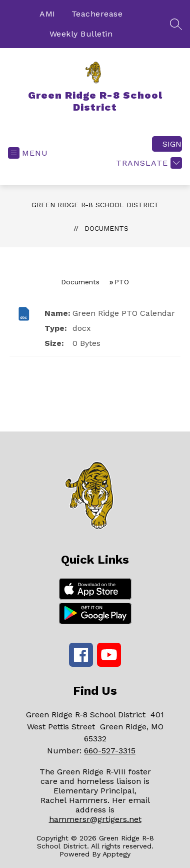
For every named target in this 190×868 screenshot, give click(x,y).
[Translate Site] (148, 163)
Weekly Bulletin (81, 34)
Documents (106, 228)
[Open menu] (28, 153)
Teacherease (97, 14)
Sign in (172, 144)
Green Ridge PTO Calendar (124, 313)
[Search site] (176, 24)
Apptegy (116, 854)
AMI (47, 14)
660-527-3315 (110, 751)
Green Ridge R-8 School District (95, 205)
